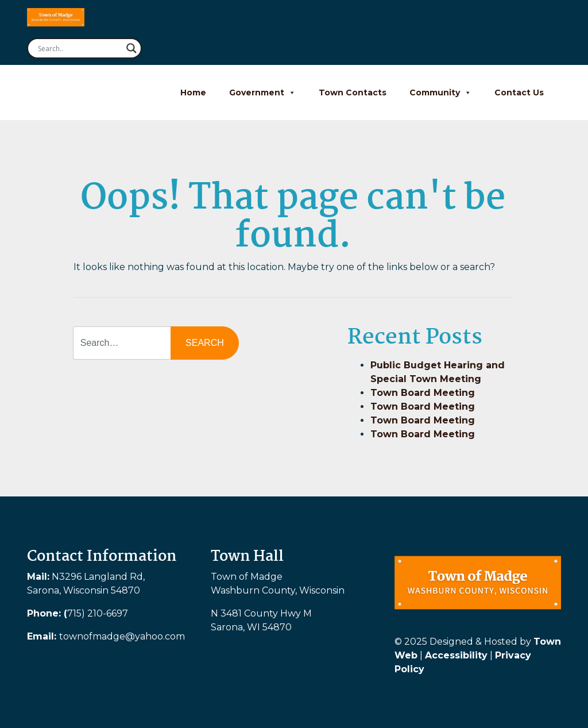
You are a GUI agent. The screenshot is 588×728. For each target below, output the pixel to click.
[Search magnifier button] (131, 48)
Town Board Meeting (423, 393)
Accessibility (456, 655)
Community (440, 93)
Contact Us (519, 93)
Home (193, 93)
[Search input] (79, 48)
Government (262, 93)
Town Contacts (353, 93)
